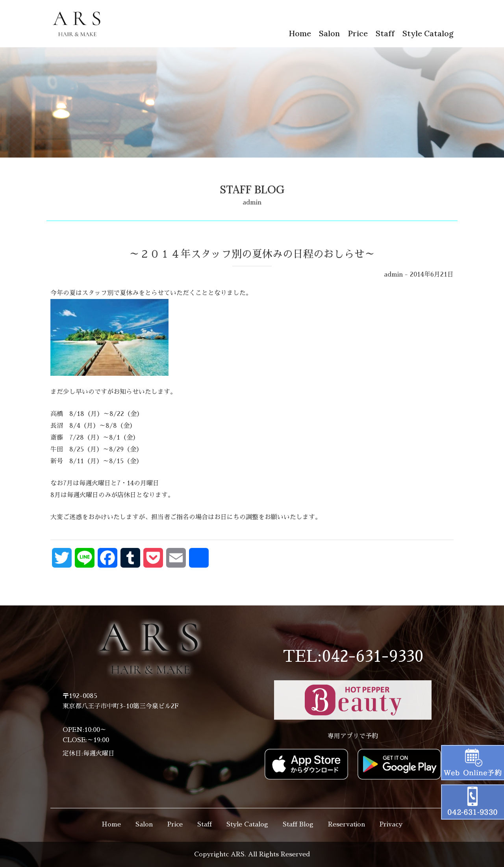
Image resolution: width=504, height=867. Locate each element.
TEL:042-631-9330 (353, 657)
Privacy (391, 824)
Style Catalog (428, 33)
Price (358, 33)
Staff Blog (298, 824)
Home (300, 33)
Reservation (346, 824)
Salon (329, 33)
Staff (385, 33)
